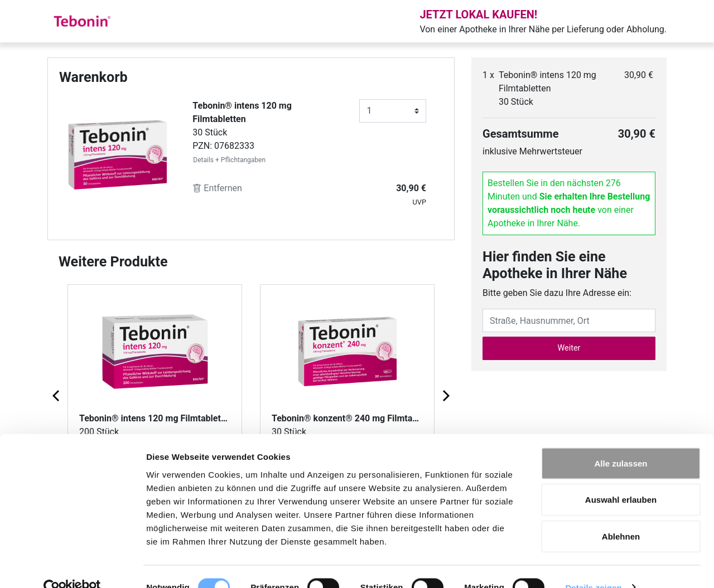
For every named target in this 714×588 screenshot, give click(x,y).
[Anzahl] (393, 111)
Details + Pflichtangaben (229, 160)
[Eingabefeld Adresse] (569, 320)
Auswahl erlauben (621, 478)
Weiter (569, 348)
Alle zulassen (621, 442)
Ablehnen (621, 515)
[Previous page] (57, 395)
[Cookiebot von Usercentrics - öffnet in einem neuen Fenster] (72, 566)
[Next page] (445, 395)
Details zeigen (593, 566)
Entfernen (217, 188)
